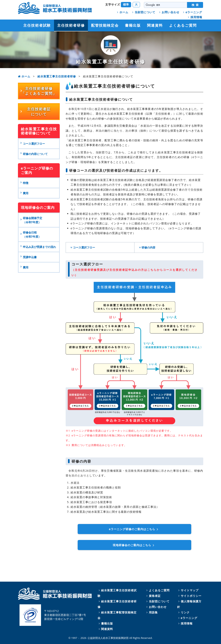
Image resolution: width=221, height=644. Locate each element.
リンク (183, 612)
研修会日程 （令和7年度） (32, 234)
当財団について (143, 12)
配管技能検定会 (105, 25)
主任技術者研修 (71, 25)
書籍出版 (133, 25)
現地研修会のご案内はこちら (134, 545)
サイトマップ (188, 590)
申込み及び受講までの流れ (39, 247)
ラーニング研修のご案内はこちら (134, 529)
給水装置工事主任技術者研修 (57, 76)
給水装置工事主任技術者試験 (117, 593)
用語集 (152, 612)
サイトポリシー (189, 596)
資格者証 (153, 596)
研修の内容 (147, 247)
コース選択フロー (82, 247)
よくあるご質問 (183, 25)
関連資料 (155, 25)
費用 (26, 267)
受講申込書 (30, 257)
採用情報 (195, 17)
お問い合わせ (169, 12)
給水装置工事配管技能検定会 (117, 615)
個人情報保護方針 (189, 604)
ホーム (122, 12)
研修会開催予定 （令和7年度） (33, 220)
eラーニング (192, 12)
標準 (126, 4)
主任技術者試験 (37, 25)
